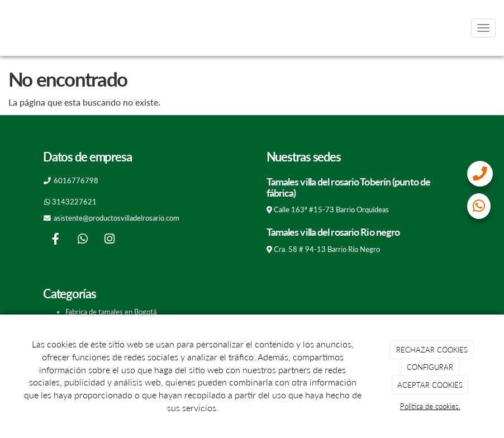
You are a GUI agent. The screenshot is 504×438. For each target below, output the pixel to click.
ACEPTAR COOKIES (430, 385)
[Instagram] (110, 240)
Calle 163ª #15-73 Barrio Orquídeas (331, 210)
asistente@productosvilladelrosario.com (117, 218)
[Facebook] (55, 240)
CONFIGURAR (430, 367)
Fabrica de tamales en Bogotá (111, 312)
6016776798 (76, 180)
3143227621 (74, 202)
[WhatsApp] (83, 240)
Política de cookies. (430, 406)
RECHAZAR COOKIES (432, 350)
